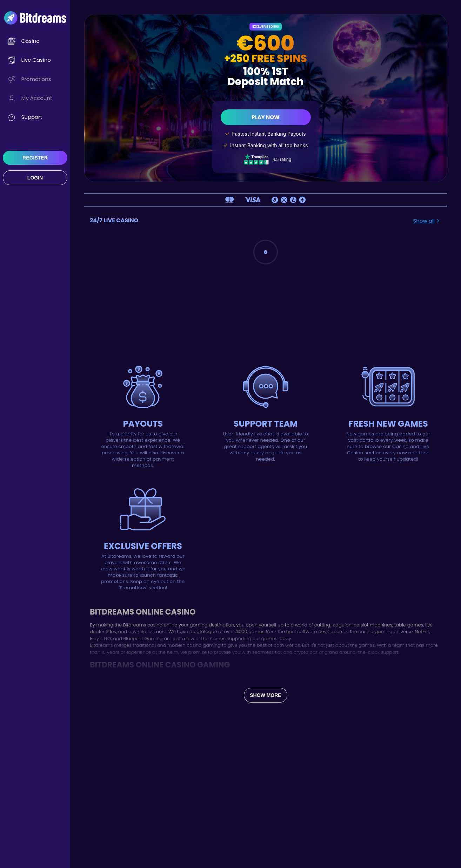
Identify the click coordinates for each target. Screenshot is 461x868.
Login (35, 178)
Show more (265, 695)
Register (35, 158)
